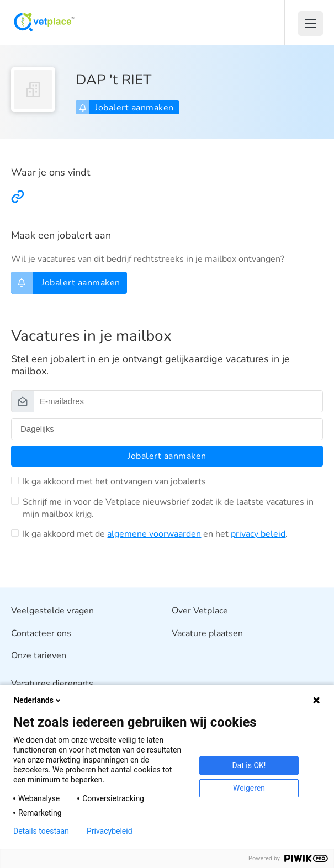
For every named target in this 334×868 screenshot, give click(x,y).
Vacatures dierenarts (52, 684)
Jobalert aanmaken (126, 108)
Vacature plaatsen (207, 633)
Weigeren (249, 788)
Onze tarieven (39, 656)
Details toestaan (41, 831)
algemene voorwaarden (154, 534)
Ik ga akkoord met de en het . (155, 534)
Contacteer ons (41, 633)
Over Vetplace (200, 611)
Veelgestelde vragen (52, 611)
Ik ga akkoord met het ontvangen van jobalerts (114, 481)
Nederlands (38, 700)
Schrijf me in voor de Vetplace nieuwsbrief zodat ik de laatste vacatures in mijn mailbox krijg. (168, 508)
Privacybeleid (110, 831)
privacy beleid (258, 534)
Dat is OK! (249, 765)
